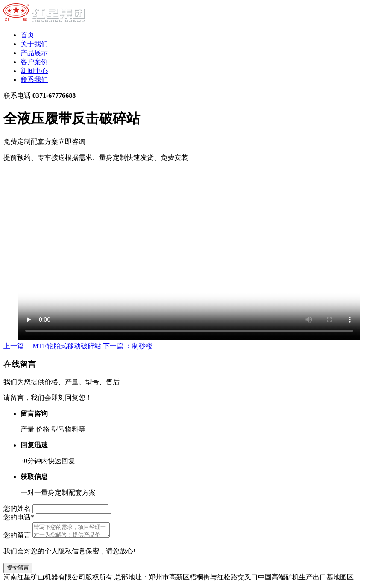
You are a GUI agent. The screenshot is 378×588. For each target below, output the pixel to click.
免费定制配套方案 (44, 142)
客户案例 (34, 62)
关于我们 (34, 44)
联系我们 (34, 80)
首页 (27, 35)
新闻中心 (34, 71)
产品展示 (34, 53)
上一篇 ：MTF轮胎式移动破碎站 (52, 346)
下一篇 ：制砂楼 (128, 346)
